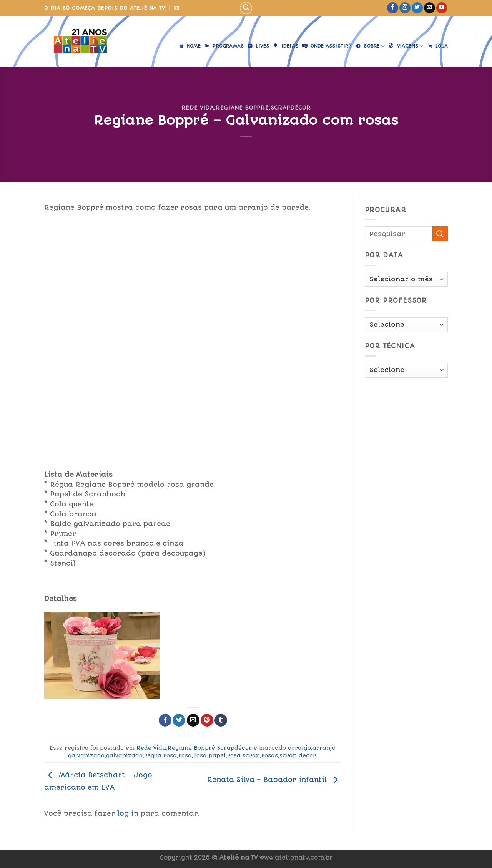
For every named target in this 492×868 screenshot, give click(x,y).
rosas (270, 755)
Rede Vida (198, 108)
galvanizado (124, 755)
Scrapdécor (291, 108)
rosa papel (209, 755)
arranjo (299, 748)
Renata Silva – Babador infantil (274, 780)
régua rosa (160, 755)
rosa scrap (244, 755)
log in (128, 813)
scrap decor (298, 755)
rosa (185, 755)
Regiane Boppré (242, 108)
